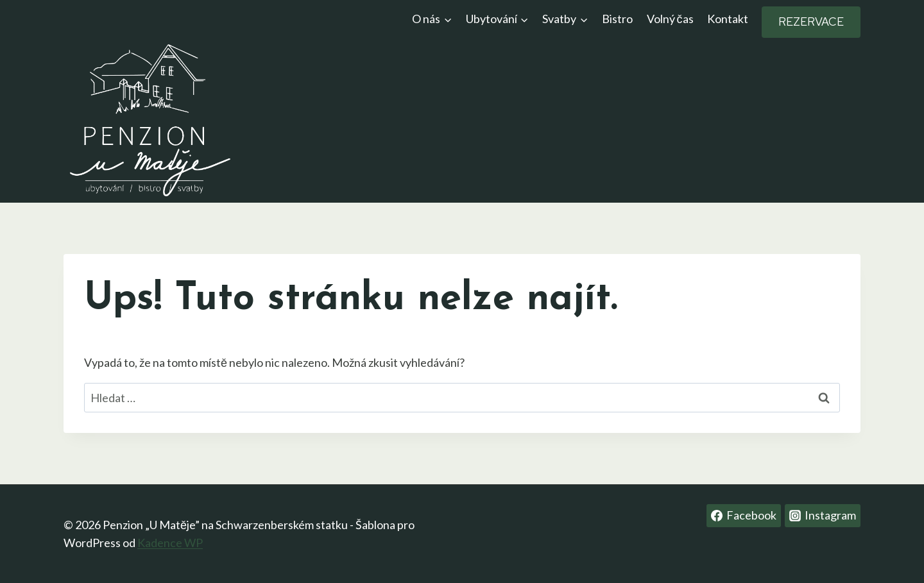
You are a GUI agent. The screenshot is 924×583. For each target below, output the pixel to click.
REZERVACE (811, 21)
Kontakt (728, 19)
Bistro (617, 19)
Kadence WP (170, 543)
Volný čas (670, 19)
